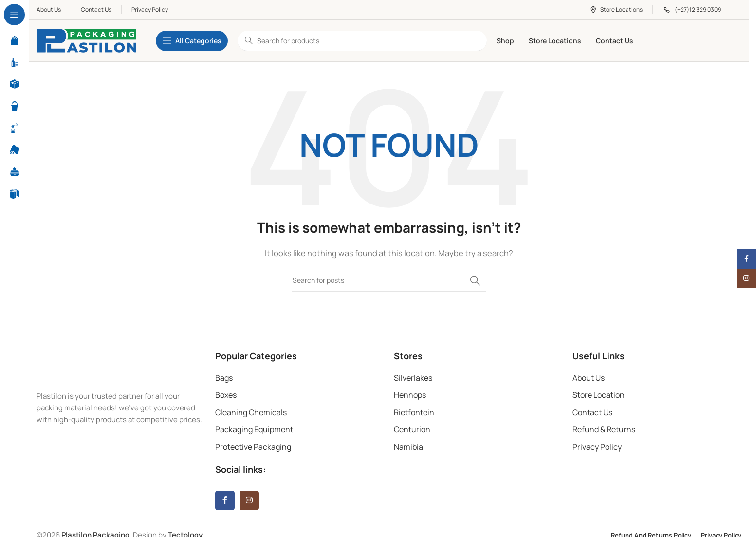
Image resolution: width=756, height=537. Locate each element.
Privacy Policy (597, 447)
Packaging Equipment (254, 429)
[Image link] (102, 364)
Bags (224, 378)
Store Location (599, 395)
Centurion (412, 429)
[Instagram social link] (249, 500)
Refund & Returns (604, 429)
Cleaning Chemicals (251, 412)
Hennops (410, 395)
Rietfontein (414, 412)
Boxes (226, 395)
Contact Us (592, 412)
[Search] (389, 280)
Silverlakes (413, 378)
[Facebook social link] (225, 500)
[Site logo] (86, 40)
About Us (589, 378)
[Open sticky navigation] (192, 41)
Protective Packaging (253, 447)
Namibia (408, 447)
